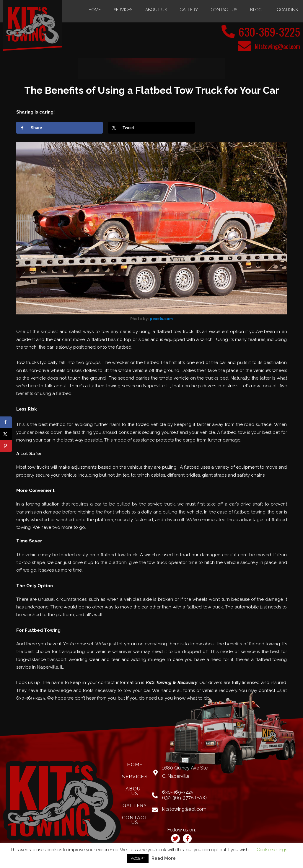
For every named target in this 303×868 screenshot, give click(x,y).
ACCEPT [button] (138, 858)
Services (123, 10)
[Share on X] (151, 127)
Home (95, 10)
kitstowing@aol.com (277, 46)
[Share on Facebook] (60, 127)
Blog (256, 10)
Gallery (189, 10)
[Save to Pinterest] (6, 446)
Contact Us (224, 10)
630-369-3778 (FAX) (184, 797)
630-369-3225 (267, 31)
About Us (156, 10)
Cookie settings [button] (272, 850)
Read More (164, 858)
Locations (286, 10)
